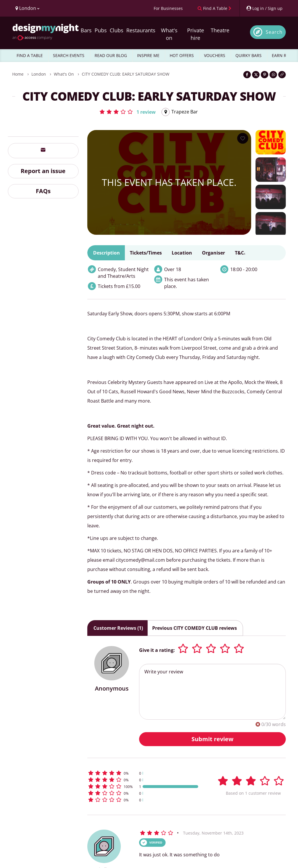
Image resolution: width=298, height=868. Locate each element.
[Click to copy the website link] (282, 75)
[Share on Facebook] (247, 75)
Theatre (220, 30)
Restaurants (141, 30)
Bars (86, 30)
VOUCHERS (215, 55)
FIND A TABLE (30, 55)
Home (18, 74)
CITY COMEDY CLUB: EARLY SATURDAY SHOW (126, 74)
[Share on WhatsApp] (273, 75)
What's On (64, 74)
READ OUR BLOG (111, 55)
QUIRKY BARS (249, 55)
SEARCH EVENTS (69, 55)
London (39, 74)
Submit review (212, 739)
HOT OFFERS (182, 55)
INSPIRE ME (148, 55)
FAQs (43, 191)
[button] (127, 112)
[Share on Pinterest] (265, 75)
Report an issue (43, 171)
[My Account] (264, 8)
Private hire (196, 34)
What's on (169, 34)
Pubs (101, 30)
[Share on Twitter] (256, 75)
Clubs (117, 30)
